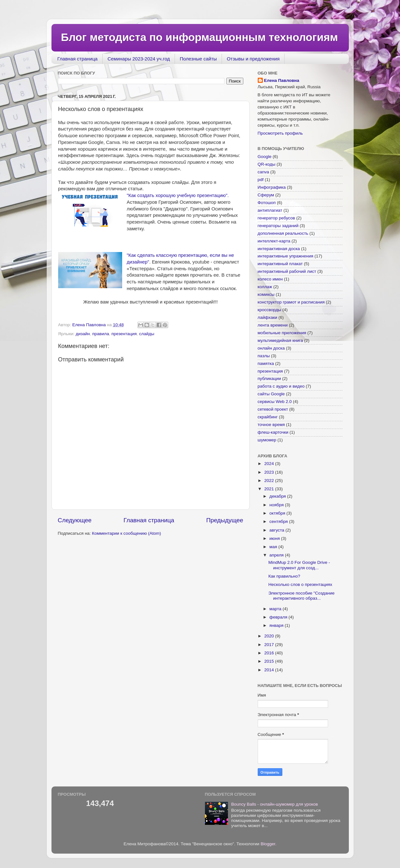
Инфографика (272, 187)
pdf (261, 180)
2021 (270, 489)
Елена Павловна (282, 80)
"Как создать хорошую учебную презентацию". (178, 195)
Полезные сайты (198, 59)
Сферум (266, 195)
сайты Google (271, 394)
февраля (279, 617)
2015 (270, 661)
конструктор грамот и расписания (291, 302)
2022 (270, 481)
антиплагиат (270, 210)
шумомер (267, 440)
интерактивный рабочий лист (287, 271)
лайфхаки (268, 317)
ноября (277, 505)
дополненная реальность (283, 233)
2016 (270, 653)
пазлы (264, 356)
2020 (270, 636)
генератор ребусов (276, 218)
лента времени (273, 325)
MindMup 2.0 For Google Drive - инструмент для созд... (299, 565)
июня (275, 538)
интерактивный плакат (280, 264)
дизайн (83, 334)
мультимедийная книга (280, 340)
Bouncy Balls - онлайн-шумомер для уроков (275, 804)
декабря (278, 496)
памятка (266, 363)
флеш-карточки (273, 432)
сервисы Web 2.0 (275, 402)
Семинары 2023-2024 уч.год (139, 59)
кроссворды (270, 310)
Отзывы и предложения (253, 59)
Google (265, 157)
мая (274, 547)
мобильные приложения (282, 333)
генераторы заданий (278, 226)
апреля (277, 555)
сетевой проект (273, 409)
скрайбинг (268, 417)
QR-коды (267, 164)
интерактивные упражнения (286, 256)
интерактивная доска (279, 249)
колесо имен (270, 279)
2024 (270, 464)
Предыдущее (225, 520)
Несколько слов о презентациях (300, 584)
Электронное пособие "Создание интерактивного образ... (301, 596)
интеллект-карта (274, 241)
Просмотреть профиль (280, 133)
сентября (279, 521)
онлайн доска (271, 348)
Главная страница (77, 59)
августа (278, 530)
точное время (271, 425)
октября (278, 513)
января (277, 625)
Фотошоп (267, 203)
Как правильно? (284, 576)
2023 (270, 472)
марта (276, 609)
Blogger (268, 844)
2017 (270, 645)
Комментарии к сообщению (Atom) (127, 533)
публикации (269, 379)
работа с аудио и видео (281, 386)
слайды (147, 334)
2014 (270, 670)
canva (263, 172)
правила (100, 334)
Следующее (75, 520)
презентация (124, 334)
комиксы (266, 294)
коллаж (265, 287)
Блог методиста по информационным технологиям (200, 37)
